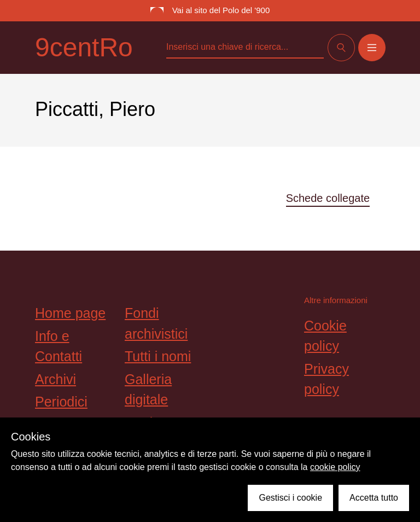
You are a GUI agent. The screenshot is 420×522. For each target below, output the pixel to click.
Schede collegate (328, 198)
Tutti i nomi (158, 356)
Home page (70, 313)
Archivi (56, 379)
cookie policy (335, 467)
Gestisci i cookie (290, 498)
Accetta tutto (374, 498)
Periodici (61, 402)
